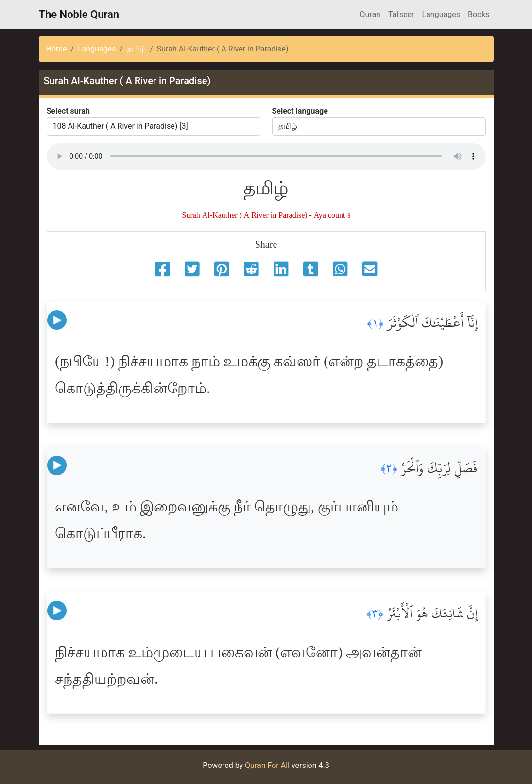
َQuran (370, 14)
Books (479, 14)
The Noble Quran (79, 14)
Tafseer (401, 14)
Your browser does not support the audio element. (266, 156)
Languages (441, 14)
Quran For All (267, 765)
